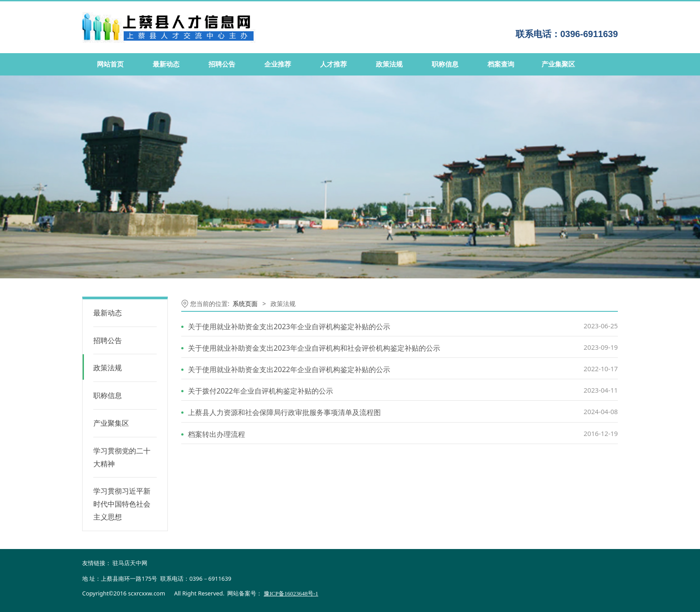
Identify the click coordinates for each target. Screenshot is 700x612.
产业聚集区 (111, 423)
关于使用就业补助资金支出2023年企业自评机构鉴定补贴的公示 (289, 327)
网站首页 (110, 64)
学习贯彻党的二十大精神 (122, 457)
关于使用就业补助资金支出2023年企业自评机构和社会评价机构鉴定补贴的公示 (314, 348)
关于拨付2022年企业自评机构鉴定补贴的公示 (260, 391)
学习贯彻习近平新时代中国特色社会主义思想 (122, 504)
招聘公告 (222, 64)
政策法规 (389, 64)
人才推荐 (333, 64)
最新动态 (166, 64)
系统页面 (245, 304)
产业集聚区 (558, 64)
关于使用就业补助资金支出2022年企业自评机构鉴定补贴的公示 (289, 369)
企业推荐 (278, 64)
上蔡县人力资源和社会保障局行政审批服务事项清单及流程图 (284, 412)
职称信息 (445, 64)
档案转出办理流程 (217, 434)
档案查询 (501, 64)
